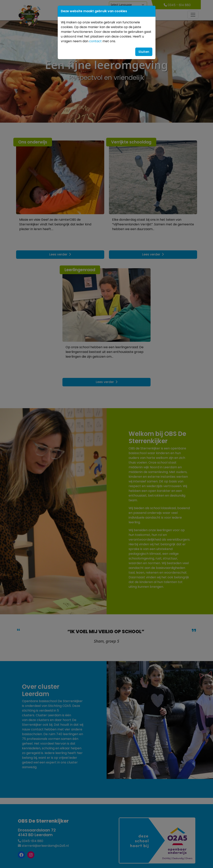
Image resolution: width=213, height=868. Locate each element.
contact (95, 41)
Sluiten (144, 52)
